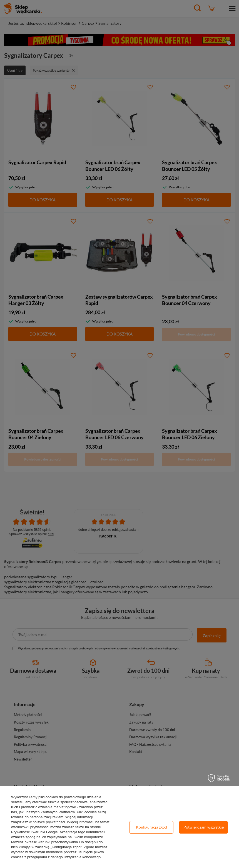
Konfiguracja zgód (151, 827)
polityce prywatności (49, 822)
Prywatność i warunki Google (34, 832)
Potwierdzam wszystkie (204, 827)
